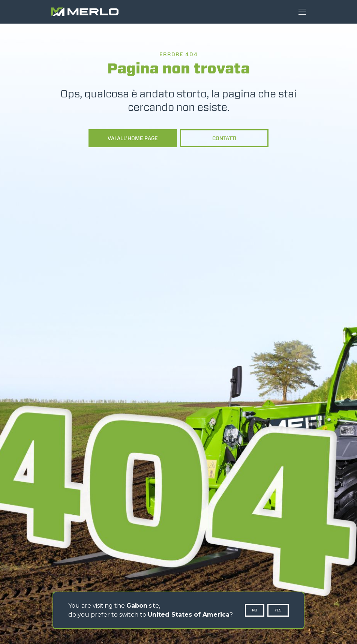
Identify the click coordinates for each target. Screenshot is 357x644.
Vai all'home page (133, 138)
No (255, 610)
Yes (278, 610)
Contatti (224, 138)
